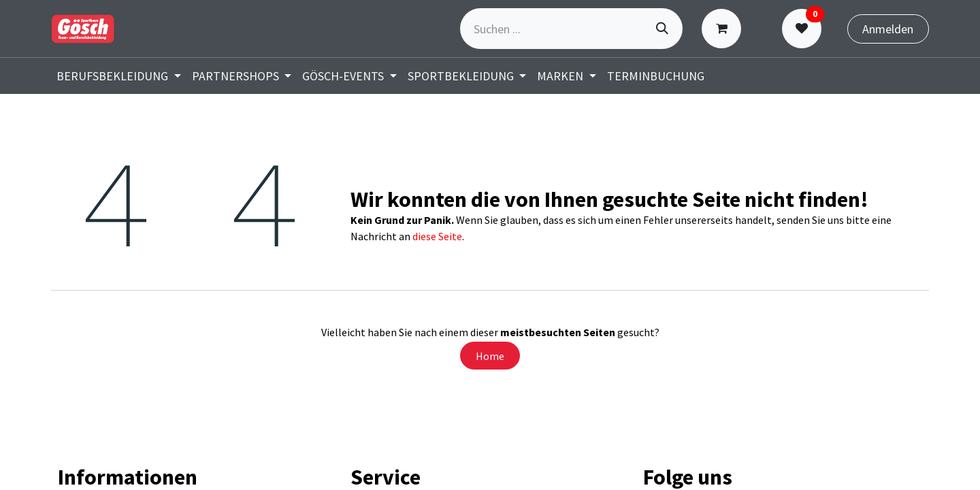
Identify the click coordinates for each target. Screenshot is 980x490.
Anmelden (888, 29)
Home (490, 356)
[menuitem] (119, 76)
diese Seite (437, 236)
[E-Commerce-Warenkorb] (724, 29)
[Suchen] (662, 29)
